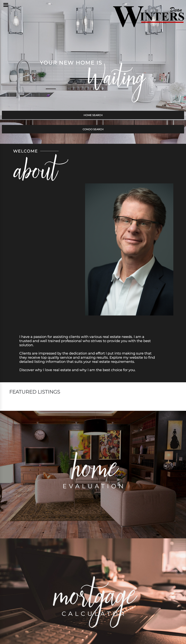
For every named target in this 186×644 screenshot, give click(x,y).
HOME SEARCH (93, 115)
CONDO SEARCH (93, 129)
